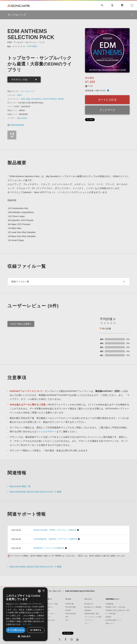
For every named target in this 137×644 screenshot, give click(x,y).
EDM (19, 95)
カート (87, 623)
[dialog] (25, 614)
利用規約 (108, 617)
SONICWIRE (19, 5)
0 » (32, 46)
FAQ (48, 610)
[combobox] (39, 591)
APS (67, 617)
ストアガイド (51, 614)
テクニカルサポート (46, 431)
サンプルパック (28, 91)
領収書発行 (88, 610)
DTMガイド (50, 607)
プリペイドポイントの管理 (93, 617)
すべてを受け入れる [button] (16, 630)
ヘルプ (48, 617)
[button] (25, 636)
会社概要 (108, 604)
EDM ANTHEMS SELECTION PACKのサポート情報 (35, 492)
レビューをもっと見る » (21, 324)
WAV (23, 99)
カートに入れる (107, 100)
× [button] (43, 591)
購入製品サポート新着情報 (93, 607)
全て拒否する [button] (36, 630)
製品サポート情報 (52, 604)
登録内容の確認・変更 (92, 614)
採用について (110, 623)
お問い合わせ (51, 620)
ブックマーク (107, 110)
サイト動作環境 (111, 614)
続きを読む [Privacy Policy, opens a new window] (27, 624)
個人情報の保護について (113, 620)
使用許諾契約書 (16, 125)
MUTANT (68, 610)
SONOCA (68, 604)
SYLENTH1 (36, 99)
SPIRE (61, 99)
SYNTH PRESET (50, 99)
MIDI (28, 99)
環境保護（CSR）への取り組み (115, 607)
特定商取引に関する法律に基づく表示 (118, 610)
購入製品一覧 (89, 604)
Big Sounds (22, 118)
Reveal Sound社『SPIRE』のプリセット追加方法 (55, 530)
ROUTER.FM (69, 607)
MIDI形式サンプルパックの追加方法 (49, 548)
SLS (67, 620)
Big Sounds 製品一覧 (20, 486)
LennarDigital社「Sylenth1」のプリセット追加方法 (56, 539)
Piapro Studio (69, 614)
